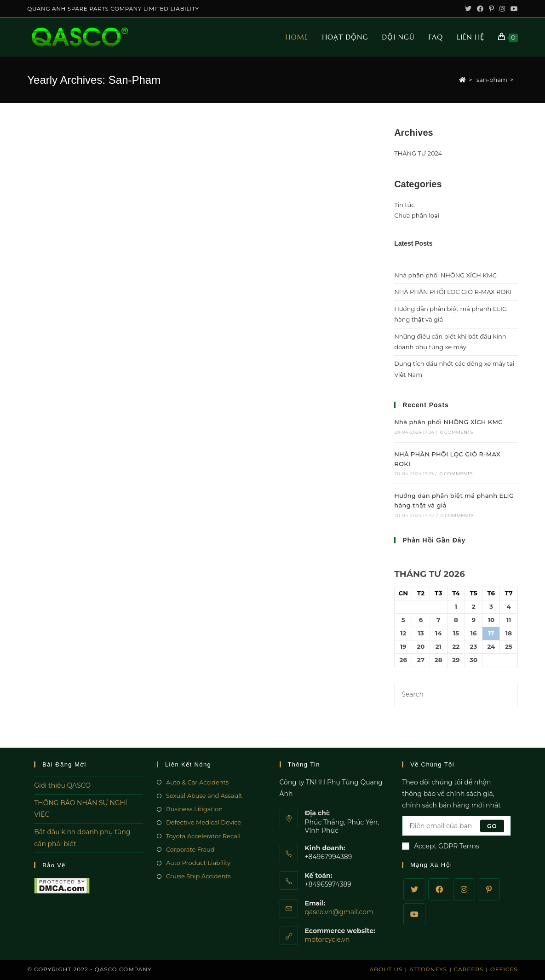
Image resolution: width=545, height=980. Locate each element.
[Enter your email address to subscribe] (456, 826)
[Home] (462, 80)
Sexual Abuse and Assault (204, 796)
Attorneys (428, 969)
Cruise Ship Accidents (198, 876)
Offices (504, 969)
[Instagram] (464, 889)
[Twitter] (414, 889)
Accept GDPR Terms (441, 846)
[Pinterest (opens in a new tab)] (491, 9)
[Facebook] (439, 889)
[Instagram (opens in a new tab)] (502, 9)
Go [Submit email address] (492, 826)
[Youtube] (414, 914)
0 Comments (456, 432)
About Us (386, 969)
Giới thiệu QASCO (62, 785)
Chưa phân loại (417, 215)
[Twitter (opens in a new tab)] (468, 9)
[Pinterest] (489, 889)
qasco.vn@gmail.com (339, 912)
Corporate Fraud (190, 849)
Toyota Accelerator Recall (203, 836)
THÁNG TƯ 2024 (418, 153)
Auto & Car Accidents (197, 782)
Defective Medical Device (204, 822)
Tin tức (404, 205)
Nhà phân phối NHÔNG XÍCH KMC (445, 275)
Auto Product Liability (198, 863)
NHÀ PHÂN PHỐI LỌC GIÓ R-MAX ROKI (453, 292)
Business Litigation (194, 809)
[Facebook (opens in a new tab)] (480, 9)
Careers (469, 969)
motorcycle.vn (327, 940)
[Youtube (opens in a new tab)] (513, 9)
